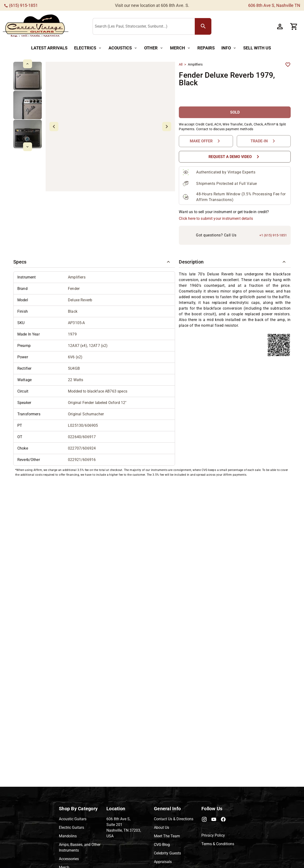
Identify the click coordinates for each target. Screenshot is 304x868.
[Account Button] (280, 26)
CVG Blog (162, 845)
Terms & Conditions (218, 844)
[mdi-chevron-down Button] (27, 147)
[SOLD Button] (235, 112)
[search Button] (203, 26)
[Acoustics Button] (123, 48)
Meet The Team (167, 836)
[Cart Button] (294, 26)
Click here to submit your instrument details (216, 218)
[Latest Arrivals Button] (49, 48)
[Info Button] (229, 48)
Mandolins (68, 836)
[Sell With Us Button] (257, 48)
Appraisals (163, 862)
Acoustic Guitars (73, 819)
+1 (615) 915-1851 (273, 235)
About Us (161, 827)
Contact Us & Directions (174, 819)
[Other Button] (154, 48)
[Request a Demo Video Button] (235, 157)
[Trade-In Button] (264, 141)
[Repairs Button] (206, 48)
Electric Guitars (71, 827)
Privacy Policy (213, 835)
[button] (94, 262)
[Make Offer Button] (206, 141)
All (181, 64)
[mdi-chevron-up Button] (27, 64)
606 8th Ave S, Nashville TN (274, 5)
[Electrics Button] (88, 48)
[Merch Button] (180, 48)
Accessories (69, 859)
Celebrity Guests (167, 853)
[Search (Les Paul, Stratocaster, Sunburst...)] (145, 27)
